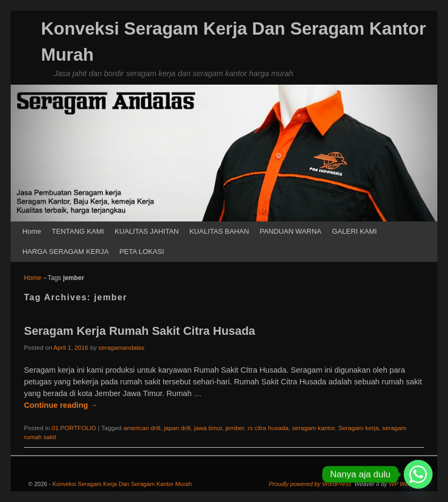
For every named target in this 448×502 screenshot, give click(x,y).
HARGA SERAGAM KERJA (66, 252)
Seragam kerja (359, 428)
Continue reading (61, 405)
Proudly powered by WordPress (310, 484)
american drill (142, 428)
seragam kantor (313, 428)
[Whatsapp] (418, 474)
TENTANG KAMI (78, 231)
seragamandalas (121, 347)
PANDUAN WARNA (290, 231)
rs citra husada (268, 428)
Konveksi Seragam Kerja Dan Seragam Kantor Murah (122, 484)
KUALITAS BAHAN (219, 231)
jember (235, 428)
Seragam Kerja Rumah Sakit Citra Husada (140, 331)
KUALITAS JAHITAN (146, 231)
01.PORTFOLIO (74, 428)
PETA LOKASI (142, 252)
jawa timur (208, 428)
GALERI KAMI (354, 231)
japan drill (177, 428)
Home (32, 231)
